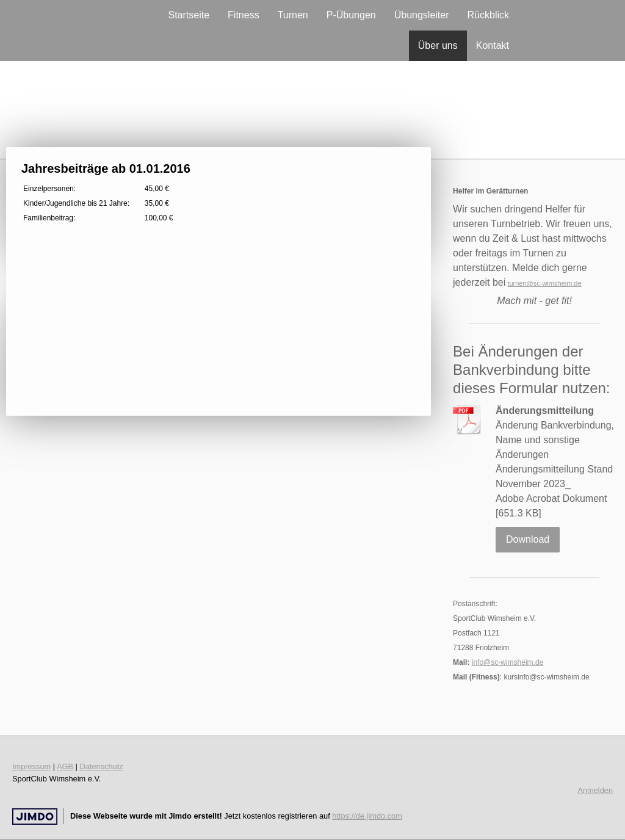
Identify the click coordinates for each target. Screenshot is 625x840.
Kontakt (493, 45)
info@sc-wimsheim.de (508, 662)
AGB (65, 766)
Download (528, 539)
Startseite (189, 15)
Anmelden (595, 790)
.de (576, 283)
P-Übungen (351, 15)
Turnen (293, 15)
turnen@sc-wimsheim (540, 283)
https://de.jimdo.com (367, 816)
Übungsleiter (422, 15)
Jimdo (35, 816)
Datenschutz (102, 766)
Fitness (244, 15)
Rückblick (488, 15)
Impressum (31, 766)
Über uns (438, 45)
